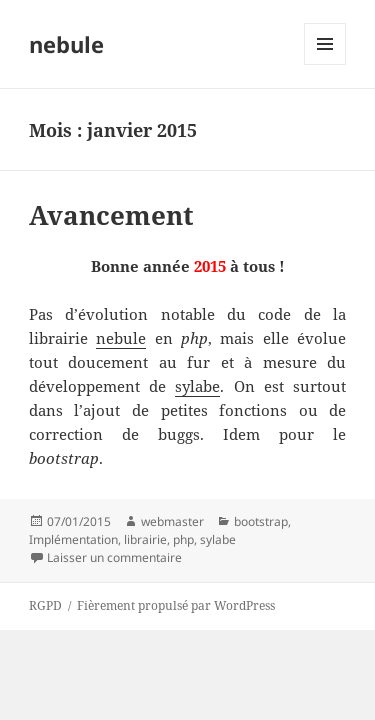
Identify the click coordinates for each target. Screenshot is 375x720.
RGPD (45, 605)
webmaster (172, 521)
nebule (66, 44)
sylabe (197, 386)
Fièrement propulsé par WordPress (176, 605)
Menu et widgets (325, 64)
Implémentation (73, 539)
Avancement (111, 215)
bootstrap (261, 521)
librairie (145, 539)
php (183, 539)
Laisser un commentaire (114, 557)
